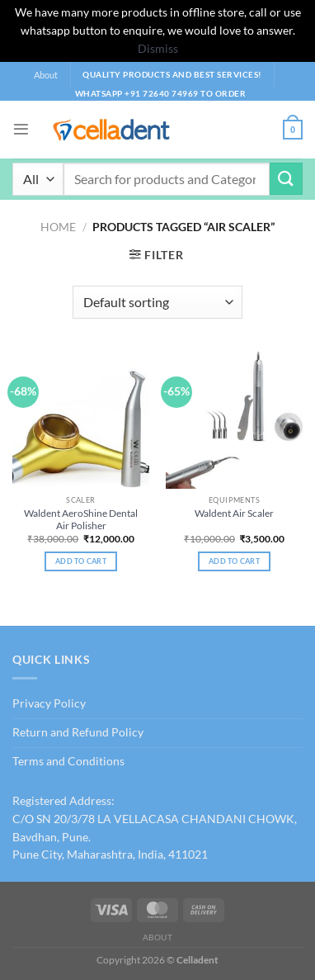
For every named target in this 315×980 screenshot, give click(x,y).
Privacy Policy (49, 703)
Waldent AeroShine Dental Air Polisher (81, 519)
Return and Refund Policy (78, 732)
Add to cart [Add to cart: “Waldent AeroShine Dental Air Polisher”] (81, 561)
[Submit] (286, 179)
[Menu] (21, 129)
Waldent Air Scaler (234, 513)
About (46, 75)
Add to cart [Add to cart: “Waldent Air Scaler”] (234, 561)
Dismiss (158, 49)
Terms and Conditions (68, 761)
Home (58, 227)
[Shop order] (157, 302)
